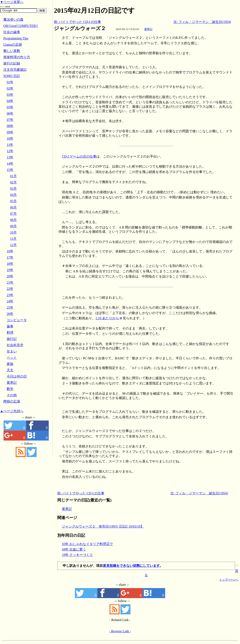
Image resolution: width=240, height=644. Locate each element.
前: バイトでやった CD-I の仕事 (77, 22)
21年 (10, 282)
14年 (10, 164)
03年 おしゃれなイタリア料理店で (87, 544)
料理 (10, 333)
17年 (10, 257)
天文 (10, 370)
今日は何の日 (17, 376)
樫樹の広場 (12, 401)
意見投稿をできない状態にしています (131, 566)
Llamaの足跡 (13, 45)
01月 (13, 176)
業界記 (148, 29)
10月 (13, 232)
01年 (10, 82)
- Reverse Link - (120, 631)
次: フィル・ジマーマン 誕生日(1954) (202, 22)
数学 (10, 389)
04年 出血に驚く (74, 549)
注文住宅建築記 (15, 70)
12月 (13, 245)
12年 (10, 151)
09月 (13, 226)
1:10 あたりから (107, 318)
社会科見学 (15, 345)
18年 (10, 264)
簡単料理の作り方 (17, 57)
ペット (12, 358)
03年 (10, 95)
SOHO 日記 (12, 76)
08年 (10, 126)
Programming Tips (16, 38)
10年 (10, 138)
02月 (13, 182)
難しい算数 (12, 51)
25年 (10, 307)
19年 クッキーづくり (77, 555)
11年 (10, 145)
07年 (10, 120)
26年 (10, 314)
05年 (10, 107)
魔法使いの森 (13, 20)
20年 (10, 276)
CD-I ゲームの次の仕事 (79, 156)
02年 (10, 88)
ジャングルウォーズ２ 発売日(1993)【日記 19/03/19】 (103, 526)
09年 (10, 132)
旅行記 (12, 339)
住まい (12, 351)
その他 (12, 395)
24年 (10, 301)
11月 (13, 239)
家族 (10, 364)
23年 (10, 295)
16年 (10, 251)
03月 (13, 189)
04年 (10, 101)
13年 (10, 157)
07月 (13, 214)
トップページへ (229, 580)
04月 (13, 195)
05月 (13, 201)
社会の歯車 (12, 32)
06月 (13, 207)
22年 (10, 289)
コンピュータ (17, 320)
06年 (10, 113)
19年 (10, 270)
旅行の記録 (12, 63)
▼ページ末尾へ (12, 2)
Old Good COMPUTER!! (21, 26)
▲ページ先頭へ (12, 411)
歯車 (10, 326)
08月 (13, 220)
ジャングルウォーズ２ (80, 28)
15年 (10, 170)
